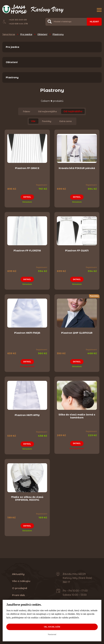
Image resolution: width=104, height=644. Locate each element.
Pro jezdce (26, 34)
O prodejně (20, 588)
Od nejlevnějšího (47, 111)
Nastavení (52, 634)
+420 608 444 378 (18, 24)
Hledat (94, 22)
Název (27, 111)
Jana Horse (9, 34)
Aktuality (18, 574)
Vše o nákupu (21, 581)
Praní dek (19, 595)
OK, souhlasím (52, 627)
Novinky (47, 121)
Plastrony (58, 34)
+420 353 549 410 (18, 20)
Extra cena (65, 121)
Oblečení (42, 34)
